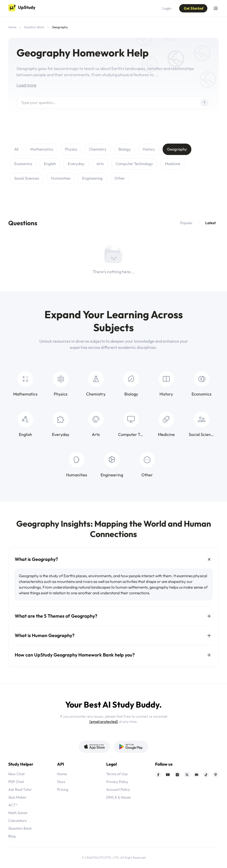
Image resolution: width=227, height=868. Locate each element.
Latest (210, 223)
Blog (12, 836)
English (50, 164)
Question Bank (34, 27)
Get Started (193, 8)
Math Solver (18, 813)
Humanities (61, 178)
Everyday (76, 164)
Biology (125, 149)
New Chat (16, 774)
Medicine (173, 164)
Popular (186, 223)
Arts (100, 164)
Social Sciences (27, 178)
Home (12, 27)
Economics (23, 164)
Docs (61, 782)
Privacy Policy (117, 782)
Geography (177, 149)
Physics (71, 149)
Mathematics (42, 149)
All (16, 149)
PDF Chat (16, 782)
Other (120, 178)
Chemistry (98, 149)
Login (167, 8)
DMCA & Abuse (119, 797)
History (149, 149)
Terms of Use (117, 774)
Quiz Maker (17, 797)
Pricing (63, 789)
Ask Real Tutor (20, 789)
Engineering (92, 178)
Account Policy (118, 789)
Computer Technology (134, 164)
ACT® (13, 805)
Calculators (17, 821)
